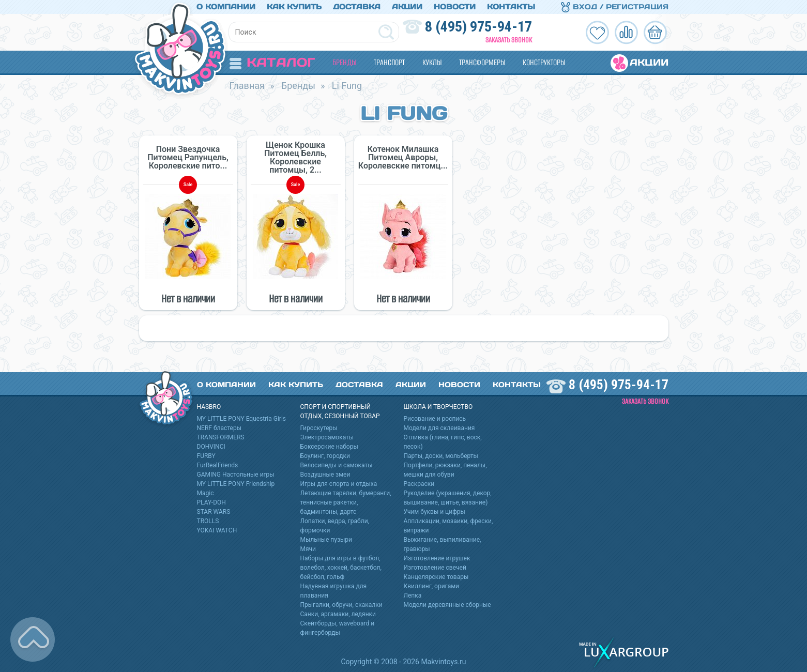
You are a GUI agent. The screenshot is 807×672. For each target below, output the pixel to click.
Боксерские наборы (329, 447)
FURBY (206, 456)
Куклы (432, 62)
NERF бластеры (219, 428)
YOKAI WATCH (217, 530)
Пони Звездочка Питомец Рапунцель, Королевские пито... (188, 158)
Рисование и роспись (435, 419)
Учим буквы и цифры (435, 512)
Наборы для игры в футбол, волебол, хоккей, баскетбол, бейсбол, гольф (341, 568)
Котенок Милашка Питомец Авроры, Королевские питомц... (403, 158)
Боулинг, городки (325, 456)
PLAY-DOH (211, 502)
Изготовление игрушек (437, 558)
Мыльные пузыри (326, 540)
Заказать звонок (509, 40)
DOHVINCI (211, 447)
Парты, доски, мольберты (441, 456)
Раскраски (419, 484)
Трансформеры (482, 62)
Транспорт (389, 62)
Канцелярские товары (436, 577)
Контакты (511, 7)
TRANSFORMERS (221, 437)
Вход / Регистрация (615, 7)
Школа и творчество (438, 407)
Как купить (294, 7)
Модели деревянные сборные (447, 605)
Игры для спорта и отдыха (339, 484)
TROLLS (208, 521)
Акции (407, 7)
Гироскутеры (319, 428)
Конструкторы (544, 62)
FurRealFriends (218, 465)
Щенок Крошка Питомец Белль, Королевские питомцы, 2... (295, 158)
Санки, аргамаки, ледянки (338, 614)
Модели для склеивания (439, 428)
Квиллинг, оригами (432, 586)
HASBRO (209, 407)
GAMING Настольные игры (236, 475)
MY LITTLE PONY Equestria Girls (242, 419)
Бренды (344, 62)
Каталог (272, 62)
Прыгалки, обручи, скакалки (341, 605)
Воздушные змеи (325, 475)
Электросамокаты (327, 437)
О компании (226, 7)
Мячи (308, 549)
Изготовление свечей (435, 568)
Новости (455, 7)
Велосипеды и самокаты (337, 465)
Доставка (357, 7)
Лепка (413, 595)
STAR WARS (214, 512)
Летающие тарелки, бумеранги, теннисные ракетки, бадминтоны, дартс (346, 502)
